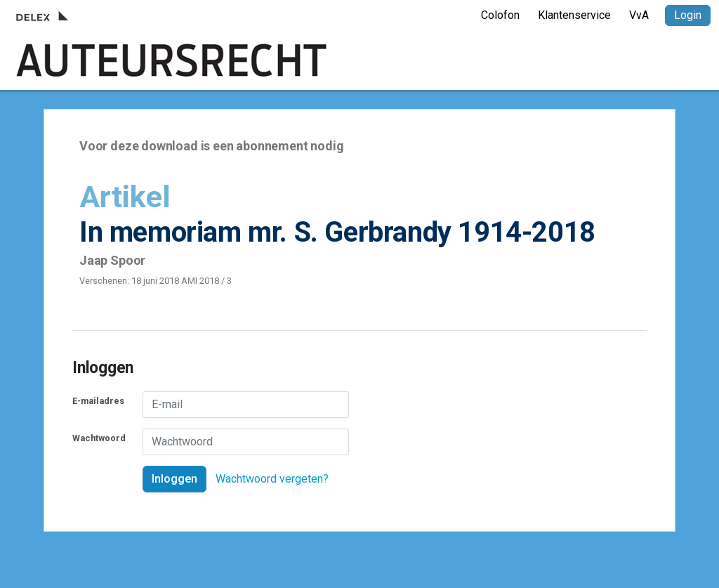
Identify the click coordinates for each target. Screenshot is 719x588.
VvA (639, 15)
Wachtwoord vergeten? (272, 479)
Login (688, 15)
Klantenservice (574, 15)
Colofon (500, 15)
